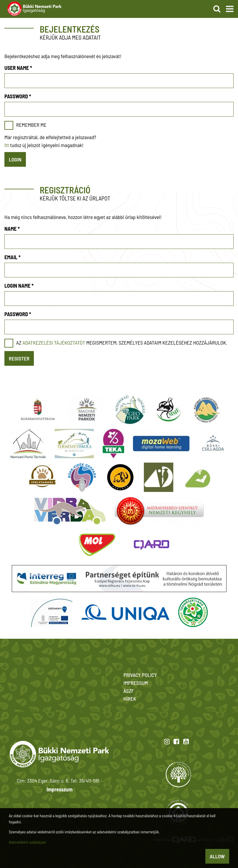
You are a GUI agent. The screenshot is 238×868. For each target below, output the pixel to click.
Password (18, 96)
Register (19, 358)
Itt (7, 145)
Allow (217, 856)
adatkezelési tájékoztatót (54, 343)
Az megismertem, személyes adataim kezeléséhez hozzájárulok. (122, 343)
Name (12, 229)
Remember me (31, 125)
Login (15, 159)
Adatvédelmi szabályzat (27, 842)
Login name (19, 286)
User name (18, 68)
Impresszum (59, 789)
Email (13, 257)
